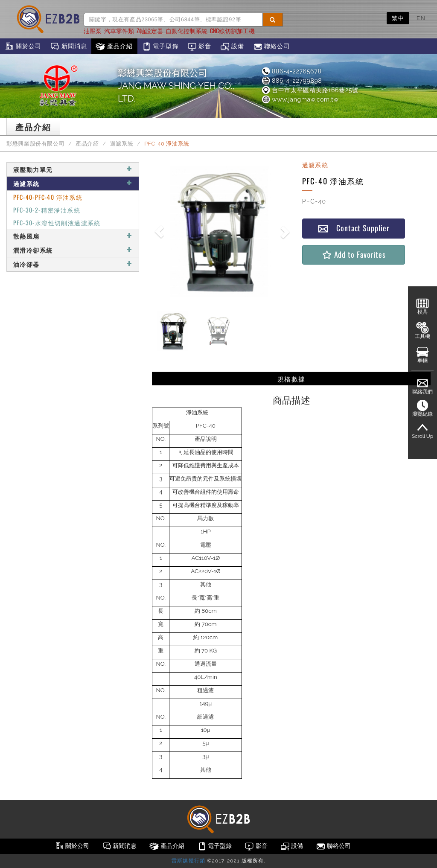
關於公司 (23, 47)
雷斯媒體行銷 (188, 861)
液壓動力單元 (73, 169)
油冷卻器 (73, 264)
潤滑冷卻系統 (73, 250)
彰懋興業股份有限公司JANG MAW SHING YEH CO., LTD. (176, 86)
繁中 (398, 18)
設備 (232, 47)
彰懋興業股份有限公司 (35, 144)
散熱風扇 (73, 236)
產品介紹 (114, 47)
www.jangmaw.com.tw (300, 99)
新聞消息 (68, 47)
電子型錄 (160, 47)
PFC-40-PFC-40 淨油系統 (48, 197)
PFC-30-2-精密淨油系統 (47, 210)
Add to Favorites (354, 255)
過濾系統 (122, 144)
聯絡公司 (272, 47)
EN (421, 18)
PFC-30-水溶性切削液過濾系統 (57, 223)
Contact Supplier (353, 228)
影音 (200, 47)
